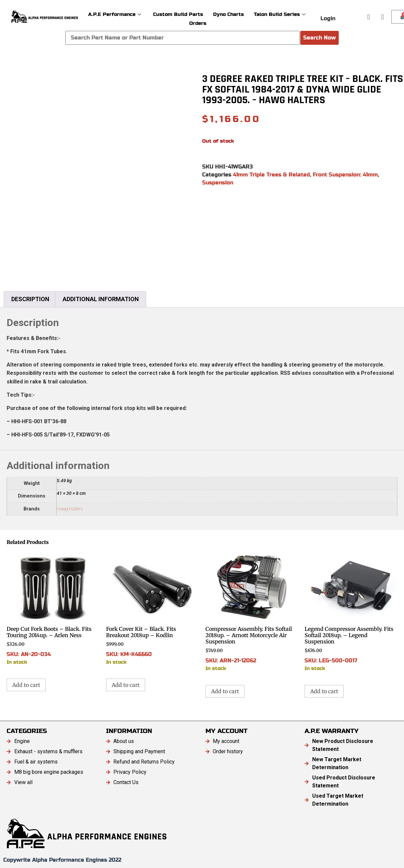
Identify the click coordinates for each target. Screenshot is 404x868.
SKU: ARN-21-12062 (252, 611)
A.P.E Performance (115, 14)
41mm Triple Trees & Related (271, 175)
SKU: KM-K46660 (152, 608)
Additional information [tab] (101, 299)
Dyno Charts (229, 14)
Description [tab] (30, 299)
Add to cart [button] (26, 685)
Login (328, 18)
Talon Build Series (280, 14)
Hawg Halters (70, 509)
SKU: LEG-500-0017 (351, 611)
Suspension (218, 183)
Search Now (319, 38)
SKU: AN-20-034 (53, 608)
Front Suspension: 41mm (345, 175)
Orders (198, 23)
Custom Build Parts (178, 14)
